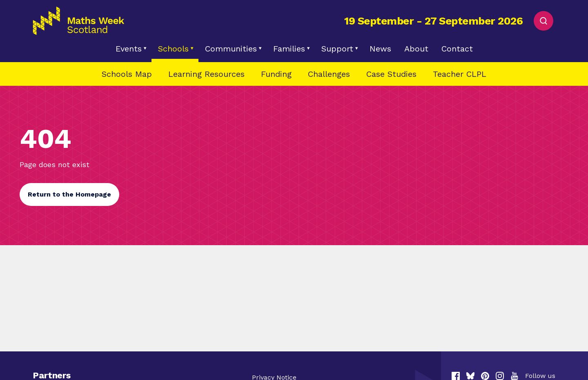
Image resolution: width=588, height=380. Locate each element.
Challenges (329, 74)
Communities (231, 49)
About (416, 49)
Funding (276, 74)
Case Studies (391, 74)
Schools (173, 49)
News (380, 49)
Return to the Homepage (69, 194)
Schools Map (127, 74)
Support (337, 49)
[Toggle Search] (543, 21)
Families (289, 49)
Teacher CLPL (460, 74)
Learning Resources (206, 74)
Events (129, 49)
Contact (457, 49)
